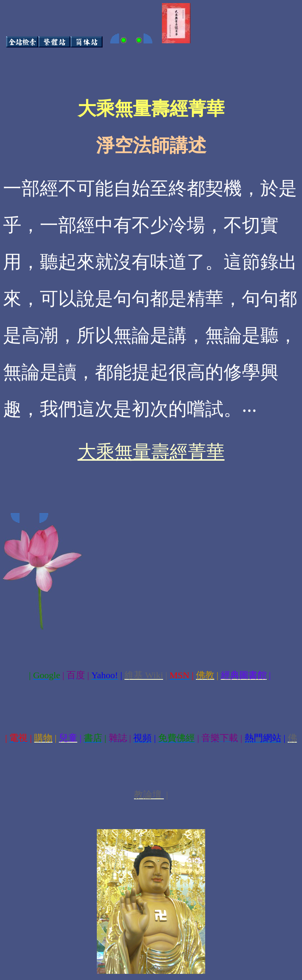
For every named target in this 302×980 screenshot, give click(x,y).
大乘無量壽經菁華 (151, 452)
